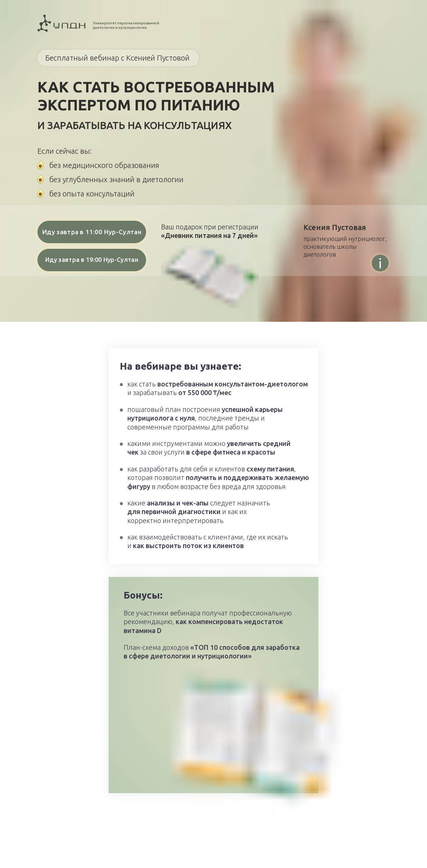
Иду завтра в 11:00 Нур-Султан (92, 232)
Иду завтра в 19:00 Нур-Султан (92, 260)
